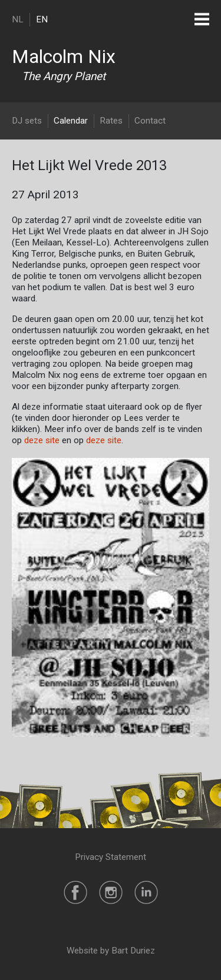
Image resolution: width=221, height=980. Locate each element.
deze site (42, 440)
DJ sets (27, 121)
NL (18, 19)
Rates (111, 121)
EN (42, 19)
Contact (150, 121)
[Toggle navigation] (202, 19)
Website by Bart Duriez (111, 951)
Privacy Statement (111, 857)
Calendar (71, 121)
